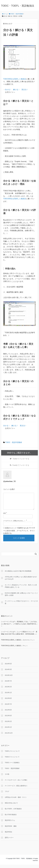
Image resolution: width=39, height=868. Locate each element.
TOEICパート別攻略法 (12, 766)
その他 (7, 777)
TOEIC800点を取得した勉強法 (15, 79)
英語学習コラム (10, 824)
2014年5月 (8, 667)
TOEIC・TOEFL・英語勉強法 (18, 6)
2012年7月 (8, 707)
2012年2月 (8, 725)
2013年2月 (8, 690)
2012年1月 (8, 730)
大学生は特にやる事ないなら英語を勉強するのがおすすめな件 (21, 581)
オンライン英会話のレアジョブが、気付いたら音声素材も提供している (21, 589)
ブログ (7, 795)
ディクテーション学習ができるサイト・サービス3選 (21, 606)
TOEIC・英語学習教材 (14, 442)
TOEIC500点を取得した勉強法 (11, 643)
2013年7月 (8, 684)
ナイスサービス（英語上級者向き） (16, 789)
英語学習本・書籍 (11, 829)
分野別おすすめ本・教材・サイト (16, 801)
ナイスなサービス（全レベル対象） (16, 783)
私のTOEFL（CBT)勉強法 (13, 812)
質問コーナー (9, 841)
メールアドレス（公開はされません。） (14, 524)
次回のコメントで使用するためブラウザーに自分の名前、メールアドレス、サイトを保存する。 (19, 534)
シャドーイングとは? (8, 625)
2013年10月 (9, 679)
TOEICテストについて (12, 760)
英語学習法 (8, 835)
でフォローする (21, 459)
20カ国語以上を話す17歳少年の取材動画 (18, 574)
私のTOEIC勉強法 (11, 818)
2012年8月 (8, 702)
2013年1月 (8, 696)
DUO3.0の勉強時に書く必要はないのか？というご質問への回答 (21, 597)
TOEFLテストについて (12, 754)
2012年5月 (8, 719)
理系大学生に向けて (11, 806)
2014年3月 (8, 673)
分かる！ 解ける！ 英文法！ (17, 90)
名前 (4, 517)
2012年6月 (8, 713)
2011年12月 (9, 736)
